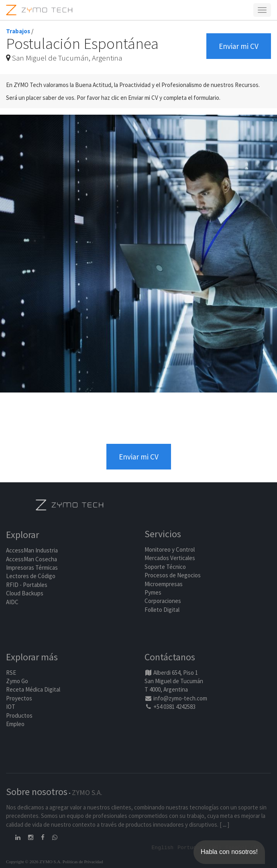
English (163, 847)
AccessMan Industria (32, 550)
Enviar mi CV (239, 46)
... (225, 824)
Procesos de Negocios (173, 575)
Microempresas (164, 584)
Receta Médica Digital (33, 689)
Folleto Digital (163, 610)
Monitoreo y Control (170, 549)
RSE (11, 673)
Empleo (15, 724)
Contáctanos (170, 657)
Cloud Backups (25, 593)
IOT (11, 707)
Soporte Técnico (165, 567)
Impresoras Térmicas (32, 568)
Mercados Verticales (170, 558)
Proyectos (19, 698)
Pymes (153, 592)
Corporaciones (163, 601)
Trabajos (18, 31)
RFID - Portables (27, 585)
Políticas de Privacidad (83, 862)
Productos (19, 715)
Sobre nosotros (37, 792)
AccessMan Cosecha (32, 559)
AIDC (12, 602)
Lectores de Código (31, 576)
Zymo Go (17, 681)
